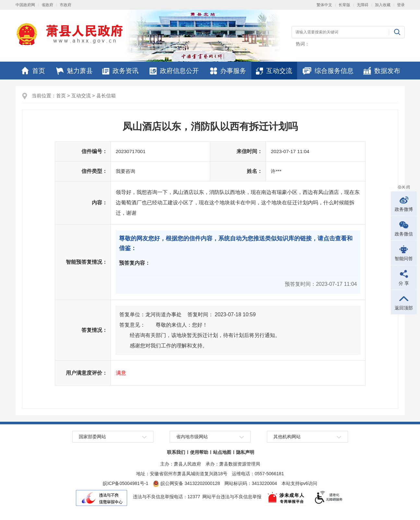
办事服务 (228, 71)
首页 (33, 71)
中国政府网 (25, 5)
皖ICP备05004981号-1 (126, 483)
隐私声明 (245, 452)
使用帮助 (199, 452)
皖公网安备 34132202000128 (186, 483)
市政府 (66, 5)
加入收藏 (383, 5)
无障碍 (363, 5)
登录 (401, 5)
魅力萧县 (74, 71)
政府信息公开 (174, 71)
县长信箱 (106, 96)
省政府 (47, 5)
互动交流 (274, 71)
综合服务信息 (328, 71)
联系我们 (176, 452)
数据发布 (382, 71)
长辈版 (344, 5)
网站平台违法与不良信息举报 (232, 497)
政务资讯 (120, 71)
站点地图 (222, 452)
